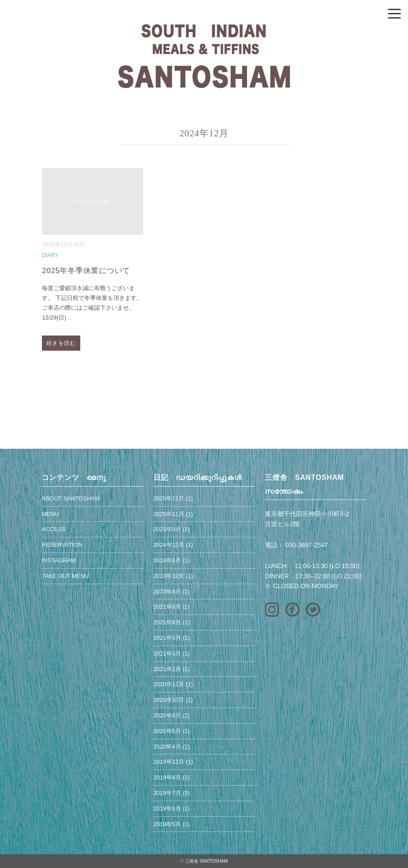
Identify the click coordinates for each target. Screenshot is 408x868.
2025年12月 (169, 498)
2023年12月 (169, 576)
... (70, 317)
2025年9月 (167, 529)
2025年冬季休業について (86, 271)
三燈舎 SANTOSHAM (206, 861)
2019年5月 (167, 824)
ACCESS (54, 529)
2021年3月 (167, 653)
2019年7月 (167, 793)
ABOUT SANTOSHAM (71, 498)
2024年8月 (167, 560)
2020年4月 (167, 747)
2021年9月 (167, 607)
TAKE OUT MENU (66, 576)
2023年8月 (167, 592)
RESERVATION (62, 545)
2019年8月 (167, 777)
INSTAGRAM (59, 560)
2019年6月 (167, 809)
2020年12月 (169, 684)
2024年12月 (169, 545)
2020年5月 (167, 731)
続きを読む (61, 343)
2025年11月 (169, 514)
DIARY (50, 255)
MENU (50, 514)
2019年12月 (169, 762)
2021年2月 (167, 669)
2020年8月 (167, 715)
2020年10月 (169, 700)
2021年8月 (167, 622)
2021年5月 (167, 638)
